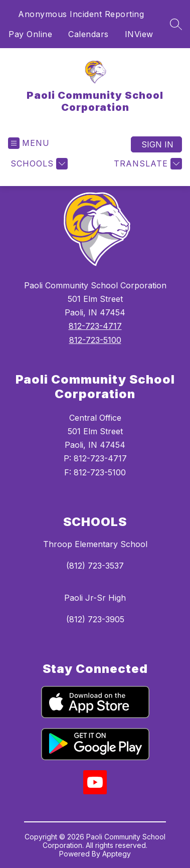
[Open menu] (29, 143)
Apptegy (117, 854)
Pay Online (30, 34)
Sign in (157, 144)
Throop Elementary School (95, 544)
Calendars (88, 34)
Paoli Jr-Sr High (95, 598)
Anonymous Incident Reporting (81, 14)
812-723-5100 (95, 340)
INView (139, 34)
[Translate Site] (147, 164)
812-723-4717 (95, 326)
